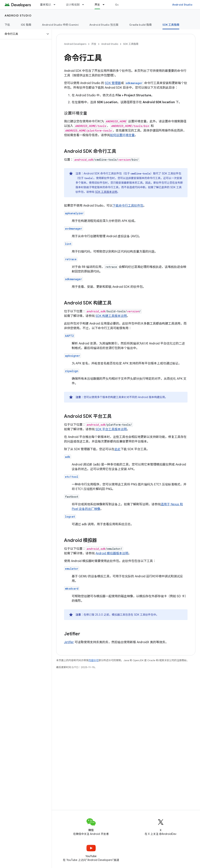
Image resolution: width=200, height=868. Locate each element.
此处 (118, 449)
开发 (94, 44)
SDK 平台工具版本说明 (111, 429)
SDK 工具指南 (131, 44)
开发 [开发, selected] (97, 5)
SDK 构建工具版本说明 (111, 316)
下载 (7, 25)
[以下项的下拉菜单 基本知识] (56, 5)
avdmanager (74, 229)
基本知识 (46, 5)
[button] (23, 34)
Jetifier (69, 642)
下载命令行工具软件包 (128, 206)
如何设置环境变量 (122, 135)
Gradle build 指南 (141, 25)
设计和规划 (73, 5)
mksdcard (72, 589)
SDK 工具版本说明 (106, 192)
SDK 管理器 (113, 83)
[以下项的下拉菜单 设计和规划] (85, 5)
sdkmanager (73, 279)
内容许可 (94, 660)
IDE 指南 (26, 25)
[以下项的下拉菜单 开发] (105, 5)
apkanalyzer (74, 213)
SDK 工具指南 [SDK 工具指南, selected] (171, 25)
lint (68, 244)
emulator (72, 569)
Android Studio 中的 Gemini (60, 25)
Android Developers (75, 44)
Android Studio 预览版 (104, 25)
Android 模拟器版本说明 (112, 553)
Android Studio (182, 5)
